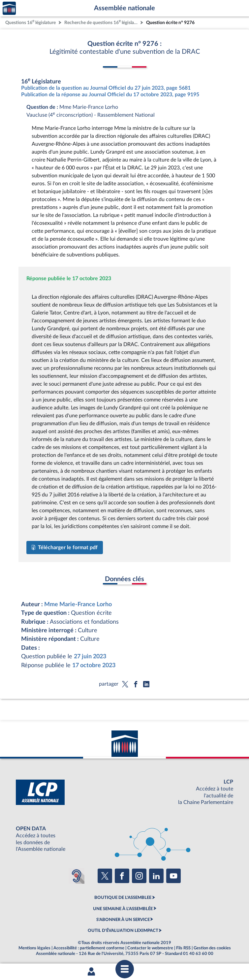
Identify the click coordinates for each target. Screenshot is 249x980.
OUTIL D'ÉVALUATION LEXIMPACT (123, 931)
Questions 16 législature (31, 22)
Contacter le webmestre (150, 948)
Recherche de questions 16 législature (102, 22)
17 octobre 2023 (94, 665)
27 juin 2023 (90, 656)
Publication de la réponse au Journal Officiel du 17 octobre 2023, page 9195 (110, 95)
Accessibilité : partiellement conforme (89, 948)
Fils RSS (183, 948)
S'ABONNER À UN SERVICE (123, 920)
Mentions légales (34, 948)
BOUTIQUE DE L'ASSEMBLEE (123, 898)
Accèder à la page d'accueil (9, 8)
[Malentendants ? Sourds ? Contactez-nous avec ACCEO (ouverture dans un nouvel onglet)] (77, 876)
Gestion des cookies (212, 948)
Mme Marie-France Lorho (78, 604)
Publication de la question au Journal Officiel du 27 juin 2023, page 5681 (106, 88)
